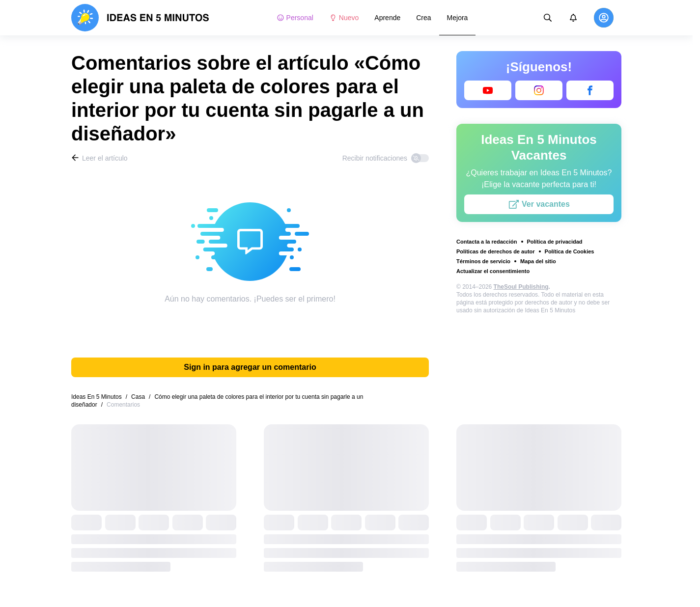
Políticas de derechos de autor (496, 251)
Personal (295, 18)
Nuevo (344, 18)
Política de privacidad (555, 242)
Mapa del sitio (538, 261)
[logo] (140, 18)
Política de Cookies (570, 251)
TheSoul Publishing (521, 287)
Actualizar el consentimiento (493, 271)
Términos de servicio (483, 261)
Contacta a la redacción (487, 242)
